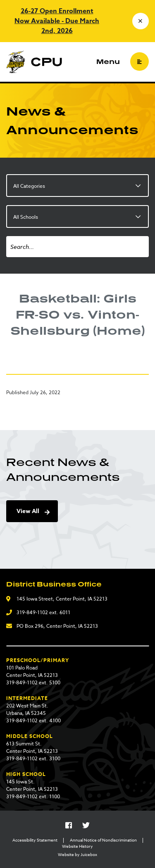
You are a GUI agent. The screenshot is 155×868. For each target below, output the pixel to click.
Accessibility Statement (35, 840)
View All (28, 511)
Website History (77, 846)
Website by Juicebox (77, 854)
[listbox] (77, 186)
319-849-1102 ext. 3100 (33, 758)
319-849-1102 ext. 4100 (33, 720)
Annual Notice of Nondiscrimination (103, 840)
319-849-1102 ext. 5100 (33, 682)
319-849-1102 (32, 612)
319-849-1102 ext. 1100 (33, 796)
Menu (108, 61)
